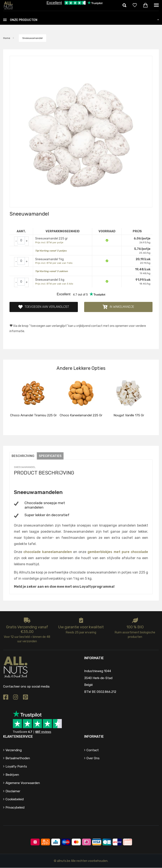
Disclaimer (13, 791)
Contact (93, 750)
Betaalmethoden (18, 758)
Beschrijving (23, 456)
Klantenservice (18, 737)
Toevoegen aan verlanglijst (44, 307)
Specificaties (51, 456)
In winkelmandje (118, 307)
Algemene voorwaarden (23, 783)
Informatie (94, 737)
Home (7, 38)
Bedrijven (12, 775)
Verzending (14, 750)
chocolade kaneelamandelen (48, 552)
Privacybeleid (15, 808)
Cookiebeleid (15, 799)
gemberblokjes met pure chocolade (118, 552)
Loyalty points (16, 767)
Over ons (93, 758)
